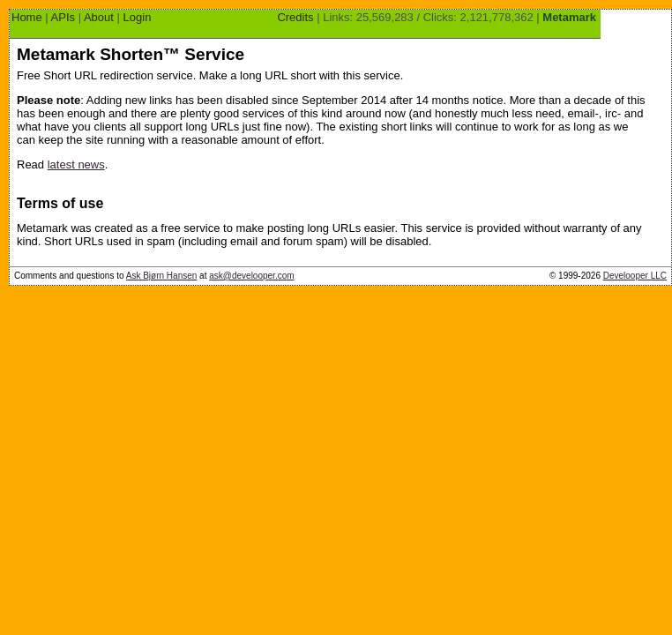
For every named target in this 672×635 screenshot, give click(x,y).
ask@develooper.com (251, 276)
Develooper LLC (635, 276)
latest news (76, 164)
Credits (295, 17)
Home (27, 17)
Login (138, 17)
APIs (63, 17)
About (99, 17)
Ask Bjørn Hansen (162, 276)
